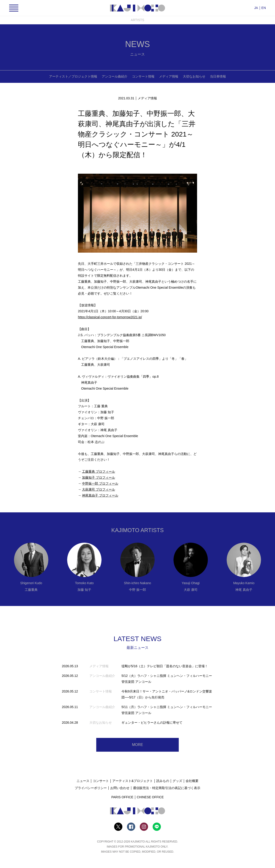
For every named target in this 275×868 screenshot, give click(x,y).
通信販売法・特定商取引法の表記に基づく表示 (167, 788)
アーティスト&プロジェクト (133, 781)
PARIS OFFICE (122, 797)
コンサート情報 (143, 76)
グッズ (177, 781)
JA (256, 8)
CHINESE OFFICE (150, 797)
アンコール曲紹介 (115, 76)
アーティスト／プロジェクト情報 (73, 76)
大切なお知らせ (194, 76)
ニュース (83, 781)
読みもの (163, 781)
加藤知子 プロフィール (99, 477)
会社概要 (192, 781)
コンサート (101, 781)
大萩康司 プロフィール (99, 489)
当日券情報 (218, 76)
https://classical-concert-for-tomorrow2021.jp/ (110, 317)
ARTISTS (138, 20)
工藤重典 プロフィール (99, 472)
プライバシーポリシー (91, 788)
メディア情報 (169, 76)
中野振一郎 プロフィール (100, 483)
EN (264, 8)
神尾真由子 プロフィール (100, 495)
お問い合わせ (120, 788)
